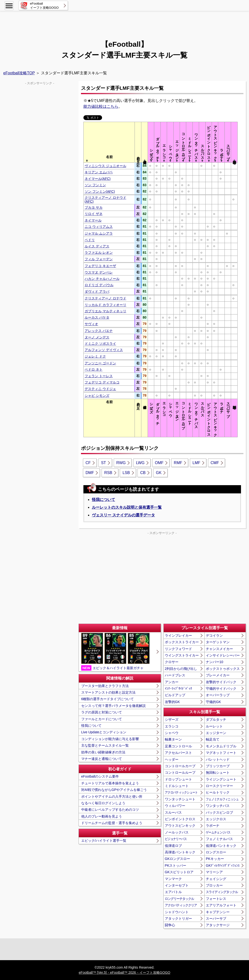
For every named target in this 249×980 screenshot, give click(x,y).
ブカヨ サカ (94, 207)
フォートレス (216, 899)
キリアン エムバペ (99, 172)
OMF (159, 463)
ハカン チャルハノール (102, 279)
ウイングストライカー (182, 655)
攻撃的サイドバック (221, 682)
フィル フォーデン (99, 259)
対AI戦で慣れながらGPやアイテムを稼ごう (114, 790)
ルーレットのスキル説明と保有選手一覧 (127, 507)
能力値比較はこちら (101, 106)
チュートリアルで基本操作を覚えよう (110, 783)
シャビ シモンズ (97, 396)
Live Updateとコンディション (104, 732)
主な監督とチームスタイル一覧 (105, 745)
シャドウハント (177, 912)
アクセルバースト (178, 753)
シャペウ (172, 733)
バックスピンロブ (219, 812)
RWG (121, 463)
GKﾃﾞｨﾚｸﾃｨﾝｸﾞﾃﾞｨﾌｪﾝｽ (223, 865)
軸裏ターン (173, 739)
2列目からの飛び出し (181, 669)
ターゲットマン (218, 642)
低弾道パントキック (221, 846)
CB (143, 473)
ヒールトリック (218, 792)
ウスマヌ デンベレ (99, 272)
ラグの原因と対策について (102, 712)
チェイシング (216, 879)
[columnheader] (109, 142)
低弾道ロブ (173, 846)
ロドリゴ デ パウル (99, 285)
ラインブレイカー (178, 635)
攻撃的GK (172, 702)
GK (159, 473)
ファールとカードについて (102, 719)
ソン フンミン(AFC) (100, 191)
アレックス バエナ (99, 331)
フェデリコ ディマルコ (102, 382)
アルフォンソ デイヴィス (104, 350)
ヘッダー (172, 759)
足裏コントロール (178, 746)
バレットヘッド (218, 759)
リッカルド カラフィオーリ (105, 305)
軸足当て (213, 739)
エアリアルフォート (221, 905)
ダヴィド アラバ (97, 291)
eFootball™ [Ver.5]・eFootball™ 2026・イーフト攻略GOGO (124, 972)
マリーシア (214, 872)
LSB (126, 473)
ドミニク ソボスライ (100, 344)
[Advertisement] (125, 23)
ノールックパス (177, 832)
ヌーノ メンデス (97, 337)
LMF (196, 463)
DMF (90, 473)
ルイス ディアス (97, 246)
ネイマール (93, 220)
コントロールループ (180, 773)
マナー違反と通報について (102, 759)
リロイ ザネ (94, 214)
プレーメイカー (218, 675)
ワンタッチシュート (180, 799)
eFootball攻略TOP (19, 73)
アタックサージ (218, 925)
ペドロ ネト (94, 369)
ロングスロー (216, 852)
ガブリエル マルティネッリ (105, 311)
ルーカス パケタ (97, 317)
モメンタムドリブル (221, 746)
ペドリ (90, 240)
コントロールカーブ (180, 766)
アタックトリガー (178, 919)
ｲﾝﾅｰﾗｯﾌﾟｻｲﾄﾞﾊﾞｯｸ (178, 689)
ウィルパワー (175, 806)
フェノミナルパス (219, 839)
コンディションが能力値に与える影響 (110, 739)
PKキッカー (215, 859)
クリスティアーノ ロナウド (105, 298)
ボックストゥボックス (223, 669)
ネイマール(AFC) (98, 179)
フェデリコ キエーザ (100, 266)
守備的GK (213, 702)
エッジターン (216, 733)
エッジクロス (216, 819)
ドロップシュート (178, 779)
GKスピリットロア (179, 872)
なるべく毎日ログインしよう (103, 803)
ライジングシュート (221, 779)
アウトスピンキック (180, 826)
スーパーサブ (216, 919)
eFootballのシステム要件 (100, 776)
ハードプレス (175, 675)
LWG (140, 463)
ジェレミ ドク (95, 356)
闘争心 (170, 925)
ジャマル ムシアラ (99, 233)
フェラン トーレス (99, 376)
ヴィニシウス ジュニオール (105, 166)
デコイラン (214, 635)
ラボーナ (213, 826)
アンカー (172, 682)
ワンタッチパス (218, 806)
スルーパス (173, 812)
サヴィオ (91, 324)
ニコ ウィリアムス (99, 227)
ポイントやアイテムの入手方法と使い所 (112, 796)
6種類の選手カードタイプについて (108, 699)
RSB (108, 473)
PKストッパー (176, 865)
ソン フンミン (95, 185)
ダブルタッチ (216, 720)
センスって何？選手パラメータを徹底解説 (113, 706)
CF (88, 463)
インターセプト (177, 885)
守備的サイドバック (221, 689)
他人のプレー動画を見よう (102, 816)
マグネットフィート (221, 753)
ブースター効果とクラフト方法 (105, 686)
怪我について (104, 500)
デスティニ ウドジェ (100, 389)
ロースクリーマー (219, 786)
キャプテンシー (218, 912)
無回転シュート (218, 773)
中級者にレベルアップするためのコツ (110, 810)
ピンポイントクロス (180, 819)
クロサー (172, 662)
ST (104, 463)
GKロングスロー (177, 859)
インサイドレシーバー (223, 655)
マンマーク (173, 879)
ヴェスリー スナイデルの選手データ (123, 515)
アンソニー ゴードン (100, 363)
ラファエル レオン (99, 253)
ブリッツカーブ (218, 766)
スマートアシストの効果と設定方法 (108, 692)
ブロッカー (214, 885)
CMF (215, 463)
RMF (178, 463)
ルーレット (214, 726)
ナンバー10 (215, 662)
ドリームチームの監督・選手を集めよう (112, 823)
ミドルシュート (177, 786)
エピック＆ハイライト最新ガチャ (115, 652)
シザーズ (172, 720)
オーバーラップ (218, 695)
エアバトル (173, 892)
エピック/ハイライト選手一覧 (104, 841)
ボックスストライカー (182, 642)
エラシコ (172, 726)
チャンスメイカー (219, 649)
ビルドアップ (175, 695)
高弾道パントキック (180, 852)
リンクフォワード (178, 649)
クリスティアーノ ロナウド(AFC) (105, 199)
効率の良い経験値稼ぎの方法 (103, 752)
